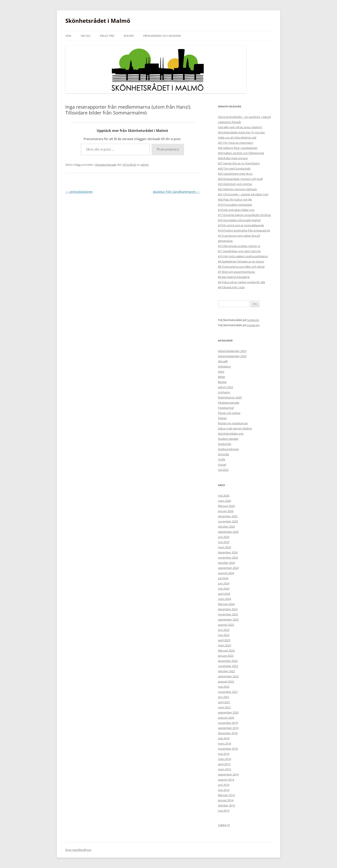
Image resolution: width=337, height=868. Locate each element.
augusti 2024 (226, 573)
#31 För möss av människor (236, 143)
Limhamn (224, 392)
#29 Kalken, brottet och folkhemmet (241, 153)
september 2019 (228, 728)
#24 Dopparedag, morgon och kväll (240, 179)
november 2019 (228, 723)
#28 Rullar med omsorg (233, 158)
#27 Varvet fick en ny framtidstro (239, 163)
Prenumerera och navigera (162, 36)
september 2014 (228, 774)
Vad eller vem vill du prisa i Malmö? (240, 127)
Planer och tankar (229, 413)
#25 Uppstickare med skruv (235, 174)
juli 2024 (223, 578)
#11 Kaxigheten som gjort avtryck (239, 251)
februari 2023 (226, 650)
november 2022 (228, 666)
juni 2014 (224, 785)
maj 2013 (224, 811)
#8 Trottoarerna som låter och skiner (241, 267)
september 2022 (228, 676)
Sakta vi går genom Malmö (235, 428)
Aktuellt (223, 361)
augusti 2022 (226, 681)
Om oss (86, 36)
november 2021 (228, 692)
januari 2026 (226, 511)
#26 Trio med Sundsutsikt (234, 168)
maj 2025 (224, 542)
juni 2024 (224, 583)
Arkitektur (224, 366)
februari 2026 (226, 506)
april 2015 (224, 764)
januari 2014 (226, 800)
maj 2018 (224, 738)
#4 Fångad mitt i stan (231, 287)
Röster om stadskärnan (233, 423)
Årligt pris (107, 36)
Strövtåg (223, 454)
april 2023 (224, 640)
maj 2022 (224, 687)
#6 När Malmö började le (234, 277)
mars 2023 (224, 645)
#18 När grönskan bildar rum (236, 210)
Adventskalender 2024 (232, 356)
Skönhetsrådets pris (231, 434)
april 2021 (224, 702)
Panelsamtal (226, 408)
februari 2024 (226, 604)
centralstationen (79, 192)
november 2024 (228, 558)
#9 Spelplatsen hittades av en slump (241, 261)
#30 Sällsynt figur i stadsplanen (238, 148)
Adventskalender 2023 (232, 351)
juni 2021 (224, 697)
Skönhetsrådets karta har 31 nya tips (241, 132)
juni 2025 (224, 537)
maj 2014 (224, 790)
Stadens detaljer (228, 439)
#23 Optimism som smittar (235, 184)
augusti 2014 (226, 780)
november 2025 (228, 521)
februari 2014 (226, 795)
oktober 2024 (226, 563)
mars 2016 (224, 759)
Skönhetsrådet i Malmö (98, 21)
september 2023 (228, 619)
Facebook (253, 320)
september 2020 (228, 712)
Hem (68, 36)
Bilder (222, 377)
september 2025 (228, 532)
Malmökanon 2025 (230, 397)
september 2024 (228, 568)
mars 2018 (224, 743)
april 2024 (224, 594)
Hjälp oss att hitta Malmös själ (237, 137)
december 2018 (228, 733)
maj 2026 (224, 496)
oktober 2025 (226, 527)
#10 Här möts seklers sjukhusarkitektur (243, 256)
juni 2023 (224, 630)
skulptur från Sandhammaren (176, 192)
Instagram (253, 325)
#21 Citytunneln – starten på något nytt (243, 194)
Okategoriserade (106, 165)
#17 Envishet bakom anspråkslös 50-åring (244, 215)
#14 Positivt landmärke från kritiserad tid (244, 230)
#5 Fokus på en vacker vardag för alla (241, 282)
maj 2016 (224, 754)
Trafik (222, 459)
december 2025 (228, 516)
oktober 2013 (226, 805)
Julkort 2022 (225, 387)
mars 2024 (224, 599)
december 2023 (228, 609)
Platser (222, 418)
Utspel (222, 465)
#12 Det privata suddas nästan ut (239, 246)
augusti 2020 (226, 718)
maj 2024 (224, 588)
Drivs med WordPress (78, 850)
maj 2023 (224, 635)
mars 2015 (224, 769)
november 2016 (228, 749)
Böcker (129, 36)
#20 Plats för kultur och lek (235, 199)
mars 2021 (224, 707)
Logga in (224, 825)
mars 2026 (224, 501)
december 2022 (228, 661)
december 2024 (228, 552)
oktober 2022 (226, 671)
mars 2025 (224, 547)
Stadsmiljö (225, 444)
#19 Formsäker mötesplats (235, 205)
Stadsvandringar (228, 449)
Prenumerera (168, 149)
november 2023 (228, 614)
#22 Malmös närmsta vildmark (237, 189)
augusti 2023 (226, 625)
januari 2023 (226, 656)
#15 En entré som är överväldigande (241, 225)
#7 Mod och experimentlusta (236, 272)
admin (145, 165)
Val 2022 (223, 470)
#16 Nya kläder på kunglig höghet (239, 220)
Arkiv (221, 372)
